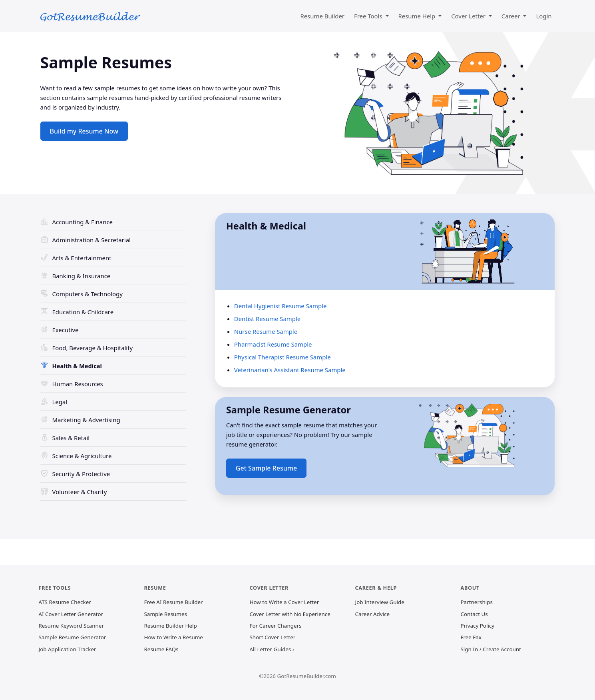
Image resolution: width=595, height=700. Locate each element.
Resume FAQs (161, 649)
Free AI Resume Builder (174, 602)
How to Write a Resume (174, 637)
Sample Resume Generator (73, 637)
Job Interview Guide (380, 602)
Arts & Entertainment (82, 258)
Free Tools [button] (369, 16)
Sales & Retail (71, 438)
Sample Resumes (166, 614)
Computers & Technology (88, 294)
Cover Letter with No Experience (290, 614)
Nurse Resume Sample (266, 331)
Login (544, 16)
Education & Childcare (83, 312)
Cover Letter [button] (469, 16)
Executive (66, 330)
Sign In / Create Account (491, 649)
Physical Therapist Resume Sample (283, 357)
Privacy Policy (478, 626)
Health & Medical (77, 366)
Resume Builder (322, 16)
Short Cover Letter (273, 637)
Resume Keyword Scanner (71, 626)
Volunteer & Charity (80, 492)
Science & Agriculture (82, 456)
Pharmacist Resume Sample (273, 344)
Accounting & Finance (83, 222)
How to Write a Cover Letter (285, 602)
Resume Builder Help (171, 626)
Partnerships (477, 602)
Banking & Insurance (82, 276)
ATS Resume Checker (65, 602)
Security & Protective (81, 474)
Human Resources (78, 384)
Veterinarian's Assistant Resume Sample (290, 370)
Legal (60, 402)
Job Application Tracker (68, 649)
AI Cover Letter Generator (71, 614)
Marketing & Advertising (86, 420)
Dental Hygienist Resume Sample (281, 306)
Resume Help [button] (418, 16)
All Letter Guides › (272, 649)
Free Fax (471, 637)
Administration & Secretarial (92, 240)
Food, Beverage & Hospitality (93, 348)
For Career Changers (276, 626)
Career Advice (373, 614)
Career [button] (512, 16)
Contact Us (474, 614)
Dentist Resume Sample (267, 319)
